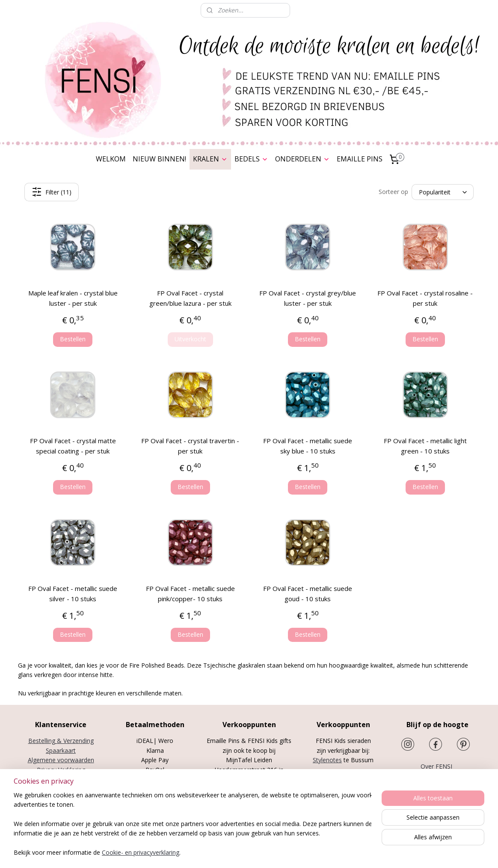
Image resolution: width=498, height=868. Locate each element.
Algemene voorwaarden (61, 760)
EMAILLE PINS (360, 159)
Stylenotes (327, 760)
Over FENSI (437, 766)
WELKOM (111, 159)
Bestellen (73, 339)
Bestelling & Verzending (61, 741)
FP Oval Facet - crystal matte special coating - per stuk (73, 446)
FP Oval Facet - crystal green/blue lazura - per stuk (190, 298)
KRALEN (210, 159)
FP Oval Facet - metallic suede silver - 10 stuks (73, 594)
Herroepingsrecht (61, 779)
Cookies (61, 798)
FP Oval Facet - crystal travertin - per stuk (190, 446)
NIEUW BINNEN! (159, 159)
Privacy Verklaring (61, 770)
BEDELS (251, 159)
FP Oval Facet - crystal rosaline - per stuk (425, 298)
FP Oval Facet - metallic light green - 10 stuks (425, 446)
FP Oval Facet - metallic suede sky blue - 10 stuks (308, 446)
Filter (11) (52, 192)
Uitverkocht (190, 339)
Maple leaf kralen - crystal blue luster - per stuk (73, 298)
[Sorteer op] (443, 192)
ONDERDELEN (302, 159)
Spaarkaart (61, 750)
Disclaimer (61, 789)
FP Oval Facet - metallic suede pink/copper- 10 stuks (190, 594)
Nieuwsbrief (437, 776)
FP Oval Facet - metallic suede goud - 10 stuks (308, 594)
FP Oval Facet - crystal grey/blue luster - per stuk (308, 298)
